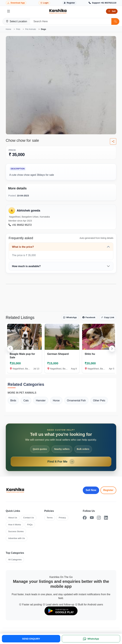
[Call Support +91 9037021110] (102, 3)
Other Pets (99, 400)
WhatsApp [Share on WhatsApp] (70, 317)
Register (108, 490)
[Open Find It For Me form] (61, 447)
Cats (26, 400)
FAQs (30, 525)
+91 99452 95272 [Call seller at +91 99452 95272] (20, 225)
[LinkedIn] (106, 518)
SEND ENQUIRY (31, 639)
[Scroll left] (10, 349)
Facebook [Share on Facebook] (89, 317)
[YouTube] (92, 518)
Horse (56, 400)
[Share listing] (113, 141)
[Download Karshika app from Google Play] (16, 3)
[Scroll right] (112, 349)
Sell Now (91, 490)
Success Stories (16, 531)
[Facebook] (85, 518)
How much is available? (26, 266)
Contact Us (29, 518)
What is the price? (23, 247)
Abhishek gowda (28, 210)
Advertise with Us (16, 538)
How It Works (15, 525)
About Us (13, 518)
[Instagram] (99, 518)
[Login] (44, 3)
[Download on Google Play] (61, 611)
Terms (50, 518)
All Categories (15, 560)
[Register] (69, 3)
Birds (13, 400)
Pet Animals (31, 29)
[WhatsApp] (91, 639)
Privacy (62, 518)
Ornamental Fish (76, 400)
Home (8, 29)
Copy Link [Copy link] (108, 317)
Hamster (41, 400)
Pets (18, 29)
